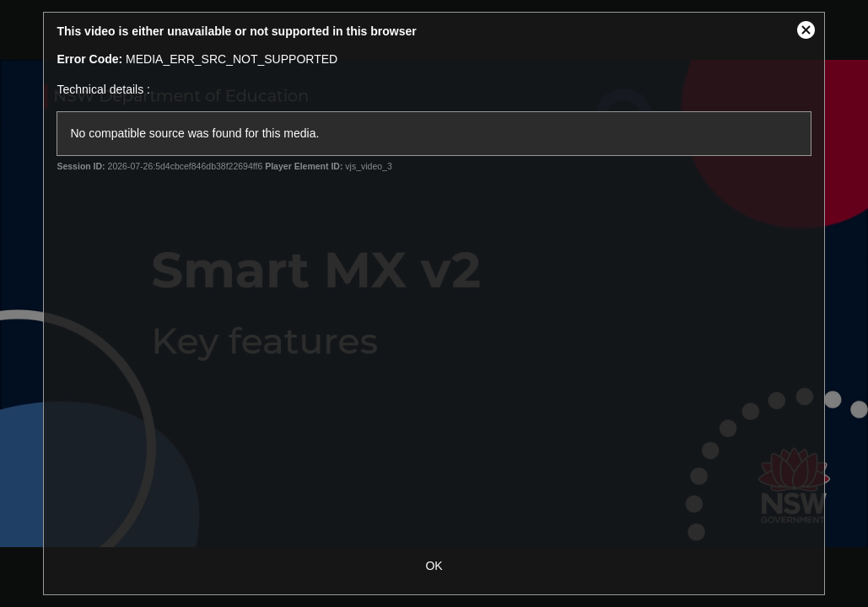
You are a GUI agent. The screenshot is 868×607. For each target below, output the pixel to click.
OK (434, 566)
